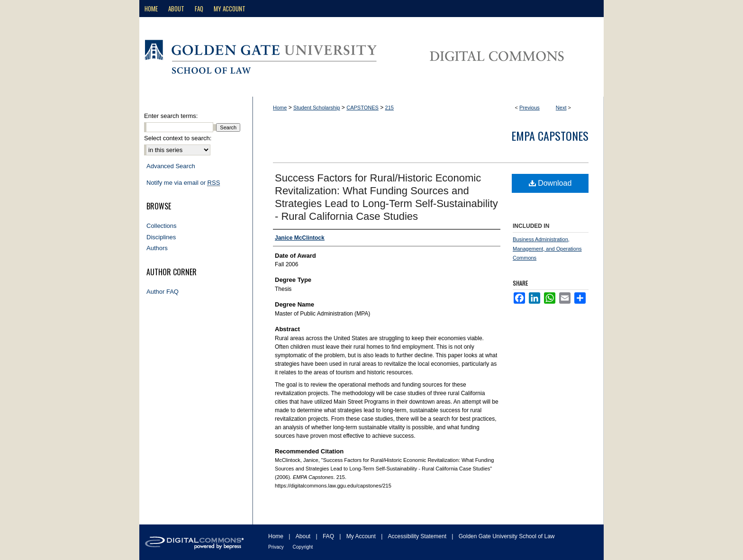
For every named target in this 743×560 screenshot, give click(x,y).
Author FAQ (163, 292)
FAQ (329, 536)
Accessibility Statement (418, 536)
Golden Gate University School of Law (507, 536)
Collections (162, 226)
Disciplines (161, 237)
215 (390, 108)
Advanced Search (171, 166)
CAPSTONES (362, 108)
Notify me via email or (183, 183)
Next (561, 108)
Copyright (303, 547)
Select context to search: (178, 138)
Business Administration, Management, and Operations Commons (547, 249)
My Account (362, 536)
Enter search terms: (171, 116)
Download (550, 183)
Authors (157, 248)
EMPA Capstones (550, 135)
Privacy (277, 547)
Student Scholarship (317, 108)
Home (280, 108)
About (304, 536)
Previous (530, 108)
